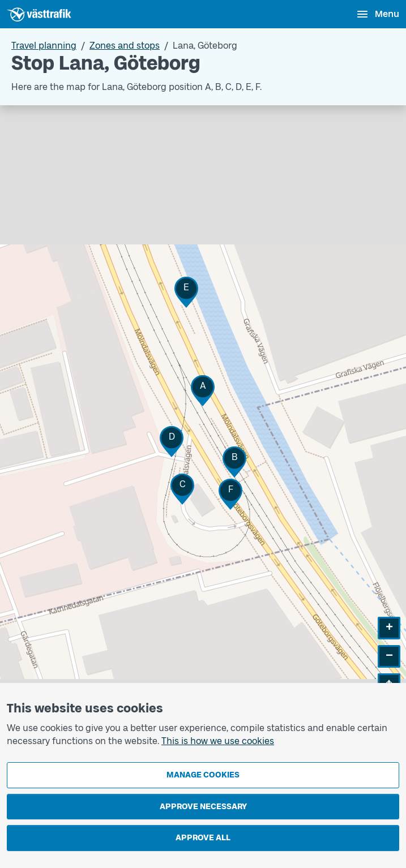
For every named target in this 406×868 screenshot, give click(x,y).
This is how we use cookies (218, 741)
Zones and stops (125, 46)
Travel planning (44, 46)
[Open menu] (377, 14)
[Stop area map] (203, 409)
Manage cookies (203, 775)
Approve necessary (203, 807)
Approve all (203, 838)
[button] (203, 391)
